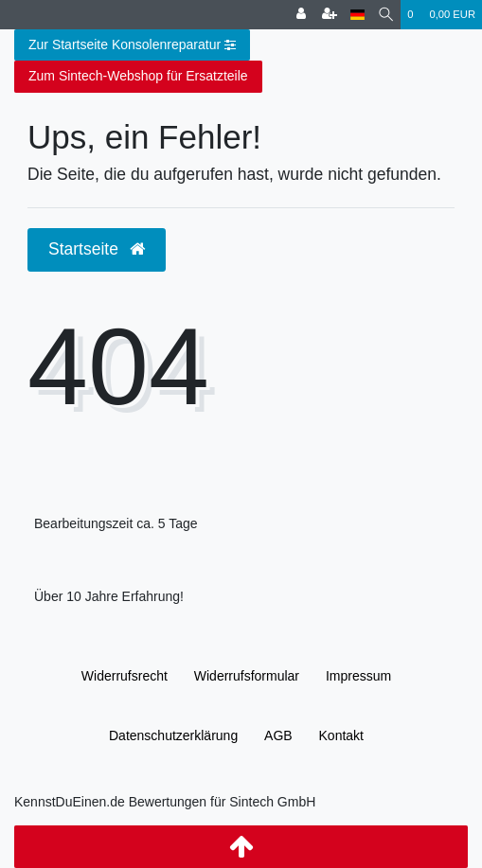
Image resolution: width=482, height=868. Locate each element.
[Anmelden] (301, 15)
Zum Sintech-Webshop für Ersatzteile (138, 76)
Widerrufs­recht (125, 676)
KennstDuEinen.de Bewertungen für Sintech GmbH (165, 802)
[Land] (357, 15)
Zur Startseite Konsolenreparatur (132, 45)
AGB (278, 735)
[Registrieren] (330, 15)
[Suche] (386, 15)
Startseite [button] (97, 249)
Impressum (358, 676)
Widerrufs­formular (247, 676)
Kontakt (341, 735)
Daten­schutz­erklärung (173, 735)
